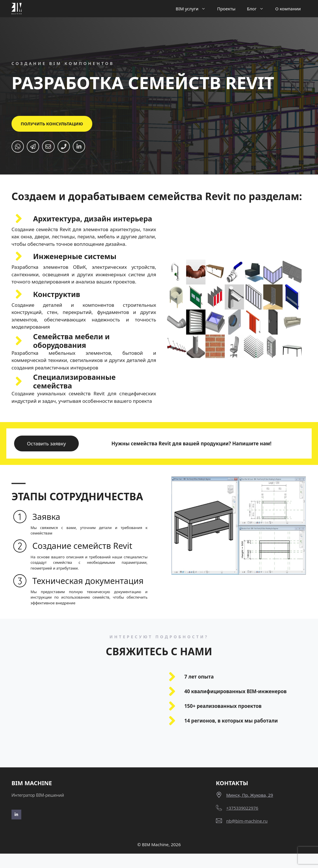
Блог (258, 9)
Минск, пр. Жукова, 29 (250, 809)
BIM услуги (194, 9)
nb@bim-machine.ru (247, 835)
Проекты (226, 9)
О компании (288, 9)
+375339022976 (242, 822)
